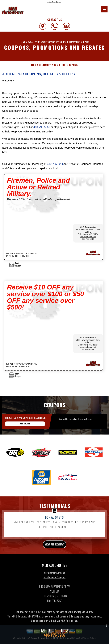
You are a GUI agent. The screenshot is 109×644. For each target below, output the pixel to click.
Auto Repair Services (54, 577)
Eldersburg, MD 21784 (80, 42)
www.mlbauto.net (88, 237)
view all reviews (55, 549)
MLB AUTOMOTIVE (42, 65)
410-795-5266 (26, 42)
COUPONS (72, 65)
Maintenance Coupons (54, 581)
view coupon (25, 428)
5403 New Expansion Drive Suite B (52, 42)
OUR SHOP (60, 65)
